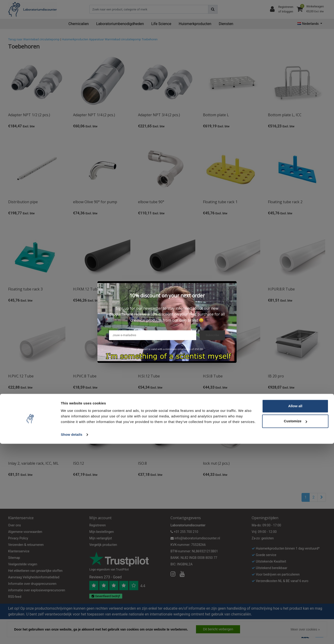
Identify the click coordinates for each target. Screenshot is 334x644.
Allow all (295, 606)
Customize (295, 621)
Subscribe (212, 335)
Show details (72, 635)
